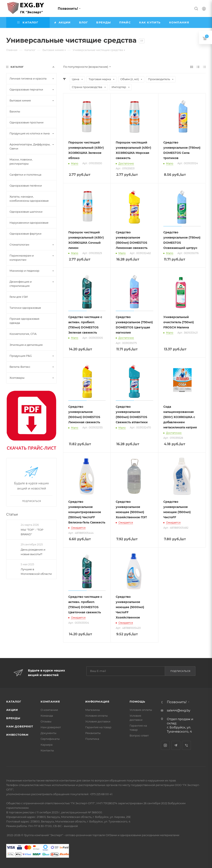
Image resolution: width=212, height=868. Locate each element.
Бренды (13, 718)
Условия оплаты (96, 716)
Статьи (12, 514)
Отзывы (46, 721)
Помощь (137, 702)
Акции (12, 710)
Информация (97, 702)
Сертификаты (50, 739)
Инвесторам (17, 735)
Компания (50, 702)
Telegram (176, 745)
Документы (48, 733)
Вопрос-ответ (139, 735)
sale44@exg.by (179, 710)
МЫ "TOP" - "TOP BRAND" (32, 532)
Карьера (47, 745)
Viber (186, 745)
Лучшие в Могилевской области (36, 571)
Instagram (165, 745)
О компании (49, 710)
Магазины (93, 710)
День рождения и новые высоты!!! (33, 552)
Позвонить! (68, 9)
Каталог (14, 702)
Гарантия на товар (98, 727)
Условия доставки (98, 721)
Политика (92, 739)
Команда (47, 716)
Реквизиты (93, 733)
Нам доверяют (20, 726)
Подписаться (180, 671)
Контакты (47, 750)
